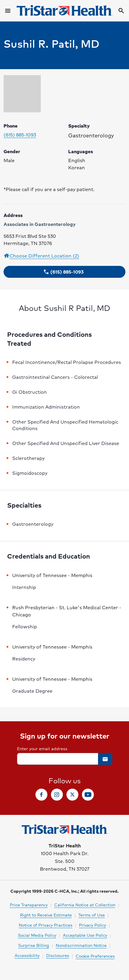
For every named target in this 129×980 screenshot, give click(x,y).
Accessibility (27, 955)
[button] (64, 272)
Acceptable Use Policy (85, 935)
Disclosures (58, 955)
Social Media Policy (37, 935)
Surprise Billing (34, 945)
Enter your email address (42, 748)
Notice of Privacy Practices (46, 925)
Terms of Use (92, 915)
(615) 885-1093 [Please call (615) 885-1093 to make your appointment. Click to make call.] (20, 135)
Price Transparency (29, 905)
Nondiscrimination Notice (81, 945)
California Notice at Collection (85, 905)
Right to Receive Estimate (46, 915)
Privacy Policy (93, 925)
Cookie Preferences (95, 956)
